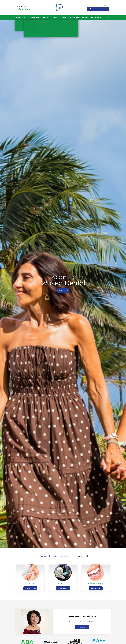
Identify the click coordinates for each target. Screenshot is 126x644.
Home (18, 17)
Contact (107, 17)
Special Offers (74, 17)
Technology (46, 17)
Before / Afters (60, 17)
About (25, 17)
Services (35, 17)
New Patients (96, 17)
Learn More (63, 290)
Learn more (30, 588)
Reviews (85, 17)
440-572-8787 (24, 9)
